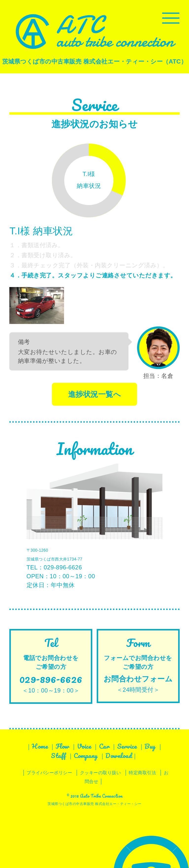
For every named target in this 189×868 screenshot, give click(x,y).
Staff (58, 755)
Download (119, 755)
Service (127, 746)
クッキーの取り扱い (101, 773)
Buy (150, 746)
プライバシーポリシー (49, 773)
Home (40, 746)
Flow (62, 746)
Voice (84, 746)
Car (104, 746)
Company (86, 755)
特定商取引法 (142, 773)
